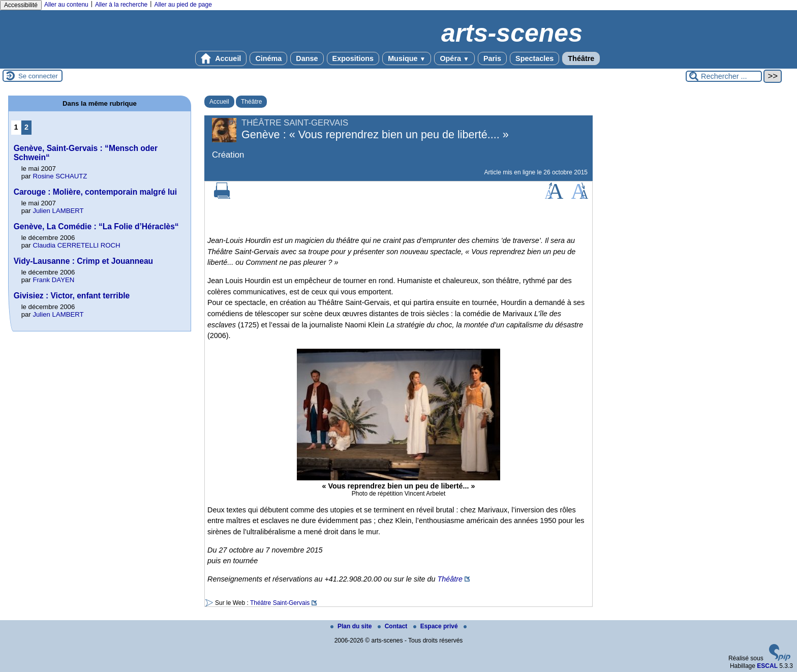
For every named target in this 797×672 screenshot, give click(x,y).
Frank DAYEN (53, 280)
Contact (393, 626)
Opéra (454, 58)
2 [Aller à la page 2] (26, 127)
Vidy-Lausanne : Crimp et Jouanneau (83, 261)
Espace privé (436, 626)
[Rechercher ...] (724, 76)
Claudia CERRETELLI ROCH (76, 245)
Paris (492, 58)
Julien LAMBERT (58, 211)
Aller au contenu (66, 5)
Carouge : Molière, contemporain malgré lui (95, 192)
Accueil (221, 58)
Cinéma (268, 58)
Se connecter (38, 76)
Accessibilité (21, 5)
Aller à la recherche (121, 5)
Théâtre (581, 58)
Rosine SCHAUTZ (60, 176)
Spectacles (534, 58)
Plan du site (352, 626)
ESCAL (767, 666)
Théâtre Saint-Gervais (280, 603)
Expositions (353, 58)
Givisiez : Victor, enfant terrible (72, 296)
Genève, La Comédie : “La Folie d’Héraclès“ (96, 226)
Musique (407, 58)
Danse (307, 58)
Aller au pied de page (183, 5)
